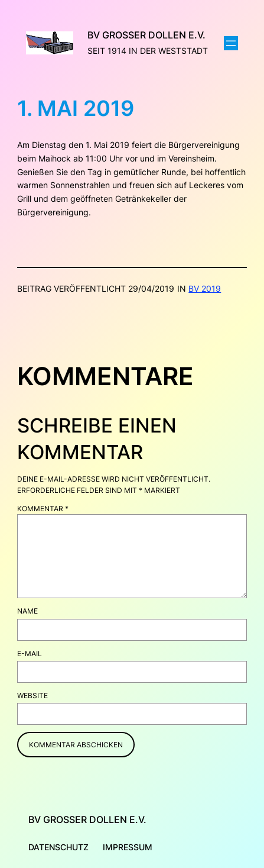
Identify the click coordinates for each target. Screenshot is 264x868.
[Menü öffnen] (231, 43)
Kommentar (43, 509)
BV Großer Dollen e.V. (146, 35)
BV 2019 (205, 288)
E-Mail (30, 654)
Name (27, 611)
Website (32, 696)
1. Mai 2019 (76, 109)
